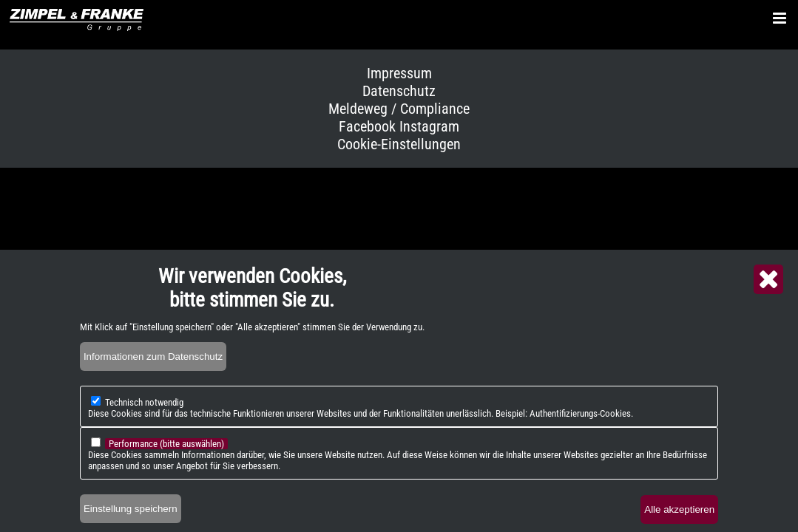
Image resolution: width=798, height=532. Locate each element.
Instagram (429, 126)
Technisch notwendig (144, 414)
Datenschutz (399, 91)
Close (768, 291)
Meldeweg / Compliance (399, 109)
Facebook (367, 126)
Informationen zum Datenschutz (153, 368)
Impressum (399, 73)
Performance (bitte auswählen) (166, 456)
